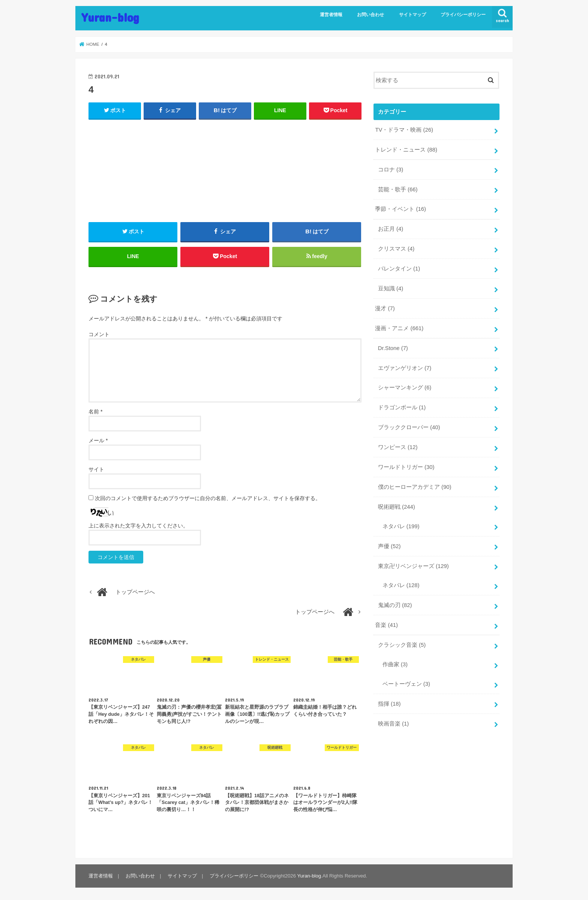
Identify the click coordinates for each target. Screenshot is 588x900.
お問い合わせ (370, 15)
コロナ (391, 170)
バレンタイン (399, 269)
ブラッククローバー (409, 427)
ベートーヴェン (406, 684)
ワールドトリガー (406, 467)
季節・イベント (400, 209)
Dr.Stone (393, 348)
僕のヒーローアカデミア (415, 487)
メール (98, 440)
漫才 (385, 308)
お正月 (391, 229)
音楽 (386, 625)
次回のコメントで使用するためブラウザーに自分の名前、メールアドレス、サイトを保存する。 (208, 498)
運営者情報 (331, 15)
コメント (99, 334)
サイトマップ (412, 15)
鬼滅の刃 (395, 605)
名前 (95, 412)
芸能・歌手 (398, 189)
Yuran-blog (110, 17)
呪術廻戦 (397, 507)
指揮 (389, 704)
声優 (389, 546)
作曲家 (395, 664)
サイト (96, 469)
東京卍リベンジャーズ (413, 566)
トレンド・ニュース (406, 150)
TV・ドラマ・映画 (404, 130)
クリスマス (396, 249)
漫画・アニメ (399, 328)
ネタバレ (401, 526)
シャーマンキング (405, 388)
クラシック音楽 (402, 645)
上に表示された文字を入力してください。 (138, 526)
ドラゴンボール (402, 407)
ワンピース (398, 447)
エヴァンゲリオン (405, 368)
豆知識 (391, 288)
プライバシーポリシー (463, 15)
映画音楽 (393, 724)
